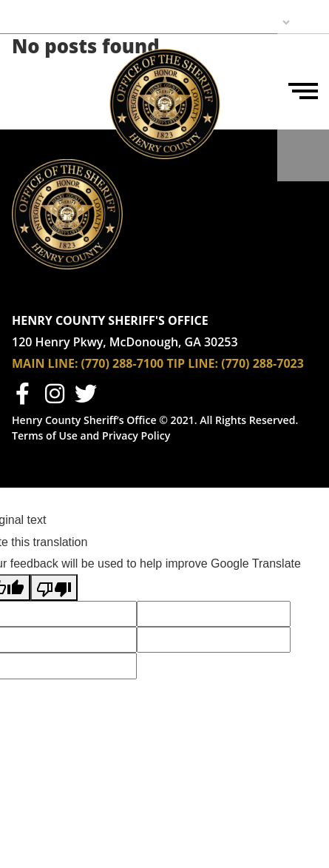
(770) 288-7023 (262, 363)
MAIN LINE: (45, 363)
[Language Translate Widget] (239, 22)
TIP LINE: (192, 363)
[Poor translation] (54, 587)
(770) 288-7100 (121, 363)
